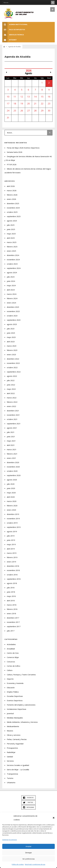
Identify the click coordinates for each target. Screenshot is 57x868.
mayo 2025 (11, 234)
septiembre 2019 (14, 527)
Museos (10, 731)
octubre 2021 (12, 419)
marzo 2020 (12, 501)
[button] (54, 818)
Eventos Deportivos (15, 700)
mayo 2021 (11, 441)
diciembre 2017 (13, 618)
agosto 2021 (12, 428)
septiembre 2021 (14, 424)
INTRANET (9, 40)
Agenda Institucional (15, 24)
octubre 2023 (12, 316)
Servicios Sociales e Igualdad (18, 765)
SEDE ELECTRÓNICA (13, 35)
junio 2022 (11, 385)
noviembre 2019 (13, 519)
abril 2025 (11, 238)
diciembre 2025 (13, 203)
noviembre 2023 (13, 311)
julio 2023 (11, 329)
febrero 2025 (12, 247)
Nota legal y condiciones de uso (35, 864)
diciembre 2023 (13, 307)
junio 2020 (11, 488)
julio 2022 (11, 380)
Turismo (10, 778)
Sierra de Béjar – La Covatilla (18, 770)
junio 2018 (11, 592)
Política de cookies (18, 864)
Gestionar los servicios (10, 840)
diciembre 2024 (13, 255)
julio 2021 (11, 432)
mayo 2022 (11, 389)
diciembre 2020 (13, 462)
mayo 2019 (11, 544)
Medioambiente (13, 726)
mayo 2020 (11, 493)
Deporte (10, 679)
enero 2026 (11, 199)
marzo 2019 (12, 553)
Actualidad (11, 649)
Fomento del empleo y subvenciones (21, 705)
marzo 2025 (12, 242)
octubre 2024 (12, 264)
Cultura (10, 670)
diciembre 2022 (13, 359)
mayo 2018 (11, 596)
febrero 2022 (12, 402)
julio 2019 (11, 536)
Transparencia (12, 774)
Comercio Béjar (13, 657)
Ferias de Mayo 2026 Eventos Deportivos (23, 148)
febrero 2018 (12, 609)
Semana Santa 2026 (15, 152)
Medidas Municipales (15, 718)
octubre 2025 (12, 212)
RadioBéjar (11, 752)
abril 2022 (11, 393)
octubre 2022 (12, 367)
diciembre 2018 (13, 566)
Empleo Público (13, 692)
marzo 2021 (12, 449)
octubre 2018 (12, 575)
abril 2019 (11, 549)
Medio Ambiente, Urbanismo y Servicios (22, 722)
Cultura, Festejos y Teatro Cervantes (21, 675)
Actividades (11, 644)
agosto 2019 (12, 531)
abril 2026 (11, 186)
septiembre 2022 (14, 372)
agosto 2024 (12, 272)
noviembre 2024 (13, 260)
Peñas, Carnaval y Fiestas (17, 739)
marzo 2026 (12, 190)
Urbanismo (11, 782)
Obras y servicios (14, 735)
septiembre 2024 (14, 268)
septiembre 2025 (14, 216)
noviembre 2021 (13, 415)
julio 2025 (11, 225)
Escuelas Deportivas (15, 696)
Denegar (29, 853)
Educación (11, 688)
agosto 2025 (12, 221)
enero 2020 (11, 510)
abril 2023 (11, 342)
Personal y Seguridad (15, 744)
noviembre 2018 (13, 570)
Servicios (10, 761)
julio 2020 (11, 484)
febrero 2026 (12, 195)
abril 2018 (11, 601)
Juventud (10, 713)
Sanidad (10, 757)
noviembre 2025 (13, 208)
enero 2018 (11, 613)
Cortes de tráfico (14, 666)
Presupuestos (12, 748)
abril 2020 (11, 497)
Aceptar (29, 846)
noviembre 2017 (13, 622)
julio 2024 (11, 277)
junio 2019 (11, 540)
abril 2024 (11, 290)
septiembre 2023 (14, 320)
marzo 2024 (12, 294)
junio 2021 (11, 436)
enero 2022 (11, 406)
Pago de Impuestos (14, 30)
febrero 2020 (12, 506)
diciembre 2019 (13, 514)
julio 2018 (11, 588)
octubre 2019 (12, 523)
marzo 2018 (12, 605)
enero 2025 (11, 251)
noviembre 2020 (13, 467)
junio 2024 (11, 281)
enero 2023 (11, 354)
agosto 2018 (12, 583)
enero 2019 (11, 562)
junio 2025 (11, 229)
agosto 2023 (12, 324)
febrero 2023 (12, 350)
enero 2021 (11, 458)
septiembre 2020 (14, 475)
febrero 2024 (12, 298)
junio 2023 (11, 333)
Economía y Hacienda (15, 683)
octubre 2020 (12, 471)
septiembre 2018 (14, 579)
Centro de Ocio (13, 653)
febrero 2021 (12, 454)
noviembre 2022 (13, 363)
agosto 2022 (12, 376)
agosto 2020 (12, 480)
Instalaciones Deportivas (17, 709)
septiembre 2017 (14, 626)
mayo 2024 (11, 285)
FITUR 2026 (12, 164)
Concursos (11, 662)
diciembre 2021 (13, 411)
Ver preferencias (28, 859)
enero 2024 (11, 303)
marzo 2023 (12, 346)
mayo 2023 (11, 337)
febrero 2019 (12, 557)
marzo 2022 (12, 398)
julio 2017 (11, 631)
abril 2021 (11, 445)
